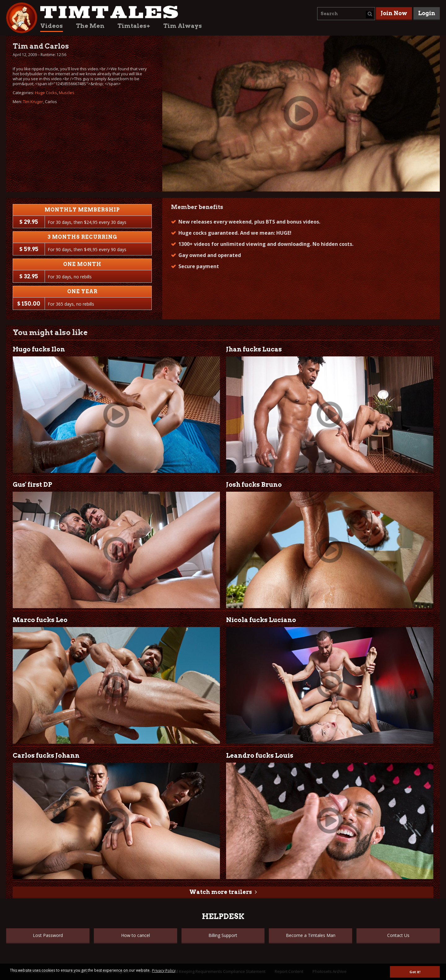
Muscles (67, 93)
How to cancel (136, 935)
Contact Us (398, 935)
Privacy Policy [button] (164, 971)
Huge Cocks (46, 93)
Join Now (394, 13)
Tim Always (183, 26)
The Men (90, 26)
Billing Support (223, 935)
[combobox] (346, 14)
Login (427, 13)
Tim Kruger (33, 102)
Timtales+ (134, 26)
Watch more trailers (221, 892)
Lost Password (48, 935)
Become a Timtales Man (311, 935)
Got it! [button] (415, 972)
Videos (52, 26)
